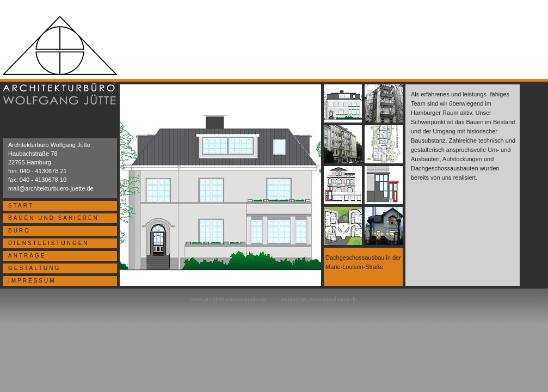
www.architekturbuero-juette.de (229, 299)
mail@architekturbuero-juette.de (51, 188)
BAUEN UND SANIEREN (54, 218)
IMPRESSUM (32, 281)
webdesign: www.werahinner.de (319, 299)
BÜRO (19, 231)
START (21, 206)
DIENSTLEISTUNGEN (49, 243)
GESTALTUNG (34, 268)
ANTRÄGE (27, 256)
